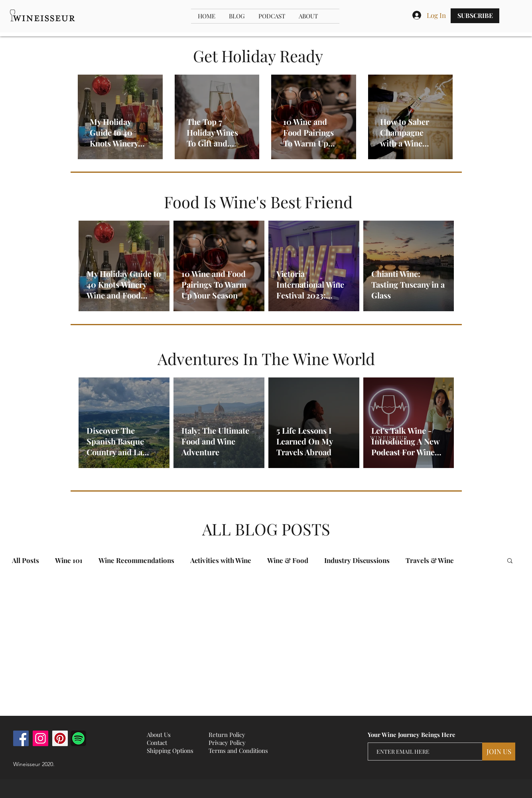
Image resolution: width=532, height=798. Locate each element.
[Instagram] (40, 738)
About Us (159, 735)
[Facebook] (21, 738)
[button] (510, 561)
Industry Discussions (357, 560)
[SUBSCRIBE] (475, 16)
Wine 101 (69, 560)
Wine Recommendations (136, 560)
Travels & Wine (430, 560)
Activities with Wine (221, 560)
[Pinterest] (60, 738)
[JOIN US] (499, 752)
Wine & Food (288, 560)
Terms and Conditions (238, 751)
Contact (157, 743)
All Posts (26, 560)
